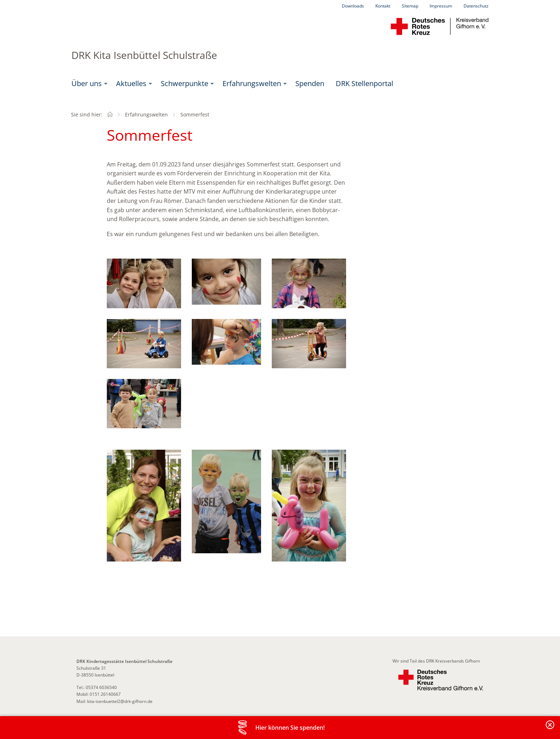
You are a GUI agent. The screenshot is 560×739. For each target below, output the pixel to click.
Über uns (87, 83)
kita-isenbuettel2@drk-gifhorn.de (120, 701)
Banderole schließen (550, 729)
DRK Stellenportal (364, 83)
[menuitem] (88, 84)
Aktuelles (131, 83)
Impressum (441, 6)
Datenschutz (476, 6)
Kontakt (383, 6)
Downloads (353, 6)
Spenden (310, 83)
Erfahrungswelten (252, 83)
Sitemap (410, 6)
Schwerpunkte (184, 83)
